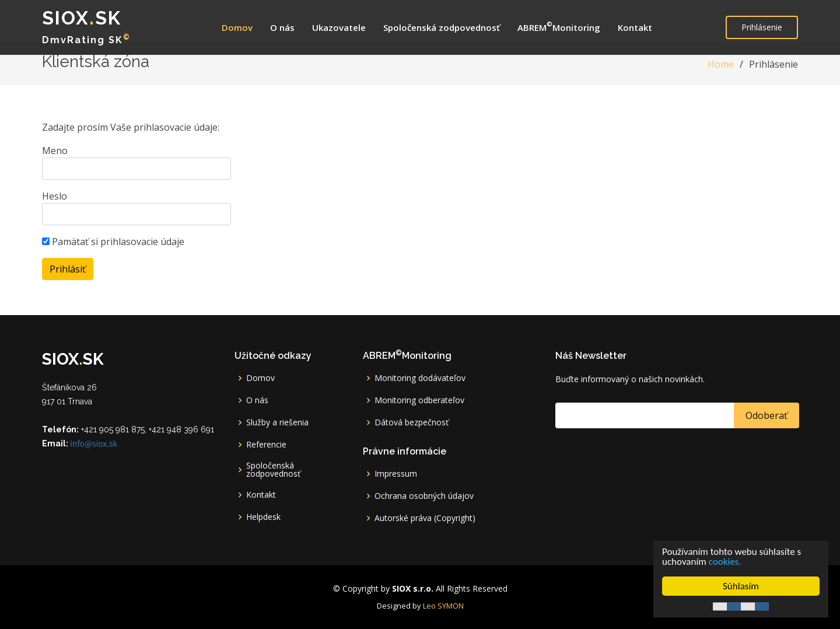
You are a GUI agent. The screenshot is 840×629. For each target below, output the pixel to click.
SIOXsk (82, 18)
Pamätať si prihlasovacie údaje (113, 242)
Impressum (396, 474)
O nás (282, 27)
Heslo (55, 196)
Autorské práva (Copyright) (425, 518)
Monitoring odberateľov (419, 400)
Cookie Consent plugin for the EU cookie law (741, 606)
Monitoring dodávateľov (420, 378)
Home (721, 64)
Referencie (266, 445)
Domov (237, 27)
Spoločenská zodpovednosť (442, 27)
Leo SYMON (443, 606)
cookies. (725, 562)
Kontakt (635, 27)
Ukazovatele (339, 27)
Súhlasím (741, 586)
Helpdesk (263, 517)
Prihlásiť (68, 269)
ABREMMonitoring (559, 26)
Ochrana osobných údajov (424, 496)
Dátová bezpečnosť (412, 422)
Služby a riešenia (277, 422)
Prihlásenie (762, 27)
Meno (55, 151)
